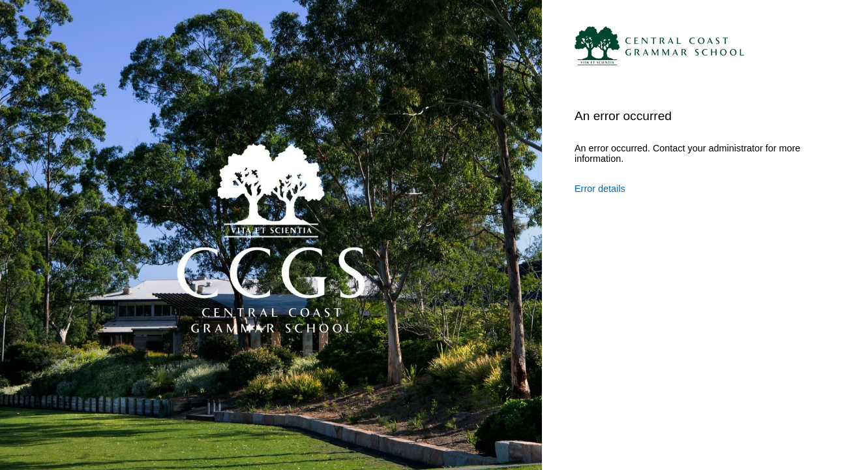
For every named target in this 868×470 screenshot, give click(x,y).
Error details (600, 189)
